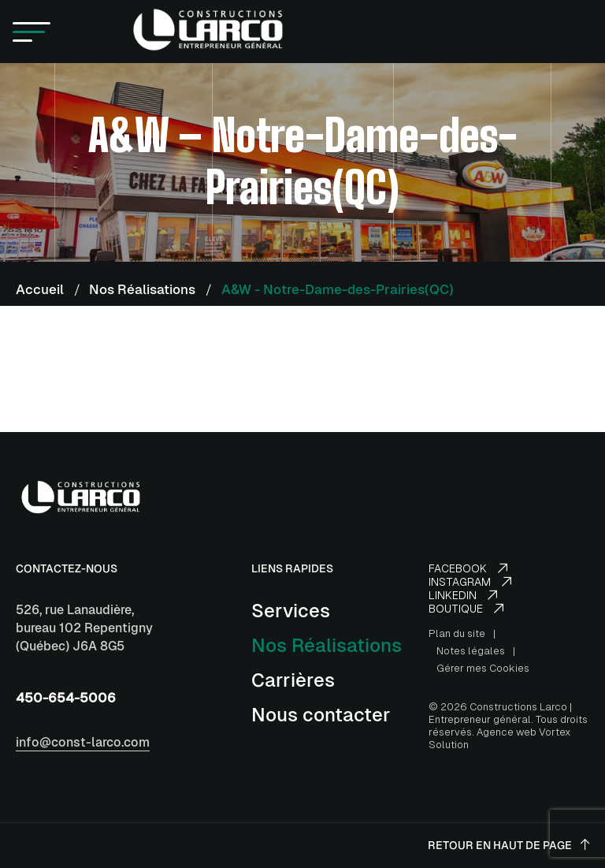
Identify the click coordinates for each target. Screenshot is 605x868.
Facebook (468, 568)
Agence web (507, 732)
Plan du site (457, 633)
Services (291, 611)
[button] (32, 32)
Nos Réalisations (327, 645)
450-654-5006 (66, 698)
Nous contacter (321, 715)
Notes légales (471, 651)
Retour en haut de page (508, 845)
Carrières (293, 680)
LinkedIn (463, 595)
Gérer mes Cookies (483, 668)
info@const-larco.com (83, 742)
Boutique (466, 609)
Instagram (470, 582)
